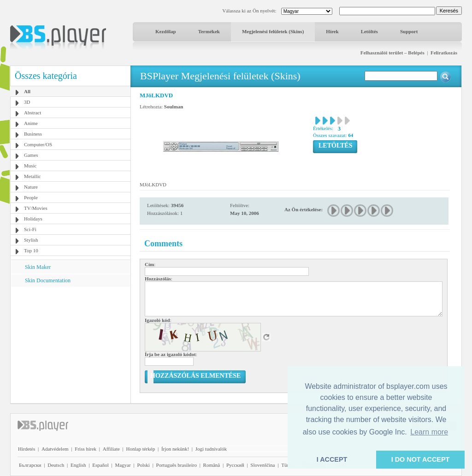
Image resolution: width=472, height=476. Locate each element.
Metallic (32, 176)
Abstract (32, 113)
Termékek (209, 31)
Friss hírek (86, 449)
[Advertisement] (71, 345)
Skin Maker (38, 267)
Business (33, 134)
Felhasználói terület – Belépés (392, 53)
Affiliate (111, 449)
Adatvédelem (55, 449)
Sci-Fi (30, 229)
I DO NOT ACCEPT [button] (421, 459)
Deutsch (56, 465)
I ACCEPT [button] (332, 459)
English (78, 465)
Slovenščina (263, 465)
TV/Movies (36, 208)
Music (30, 166)
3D (27, 102)
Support (409, 31)
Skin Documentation (48, 280)
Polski (143, 465)
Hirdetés (27, 449)
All (27, 91)
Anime (31, 123)
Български (30, 465)
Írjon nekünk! (175, 449)
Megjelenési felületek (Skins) (273, 31)
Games (31, 155)
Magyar (123, 465)
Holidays (33, 219)
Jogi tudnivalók (211, 449)
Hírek (332, 31)
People (31, 197)
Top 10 (31, 250)
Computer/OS (38, 144)
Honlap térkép (141, 449)
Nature (31, 187)
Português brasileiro (177, 465)
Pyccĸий (235, 465)
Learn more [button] (429, 432)
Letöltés (369, 31)
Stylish (31, 240)
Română (212, 465)
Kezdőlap (166, 31)
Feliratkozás (444, 53)
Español (100, 465)
